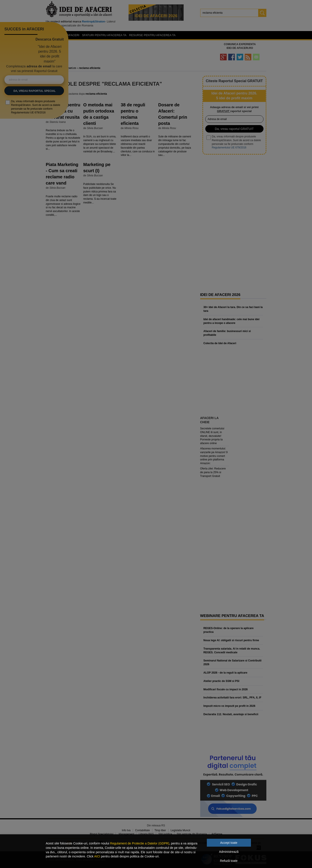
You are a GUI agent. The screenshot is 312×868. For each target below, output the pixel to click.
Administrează (229, 852)
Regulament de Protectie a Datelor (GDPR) (140, 843)
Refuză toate (229, 861)
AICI (97, 856)
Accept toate (229, 843)
